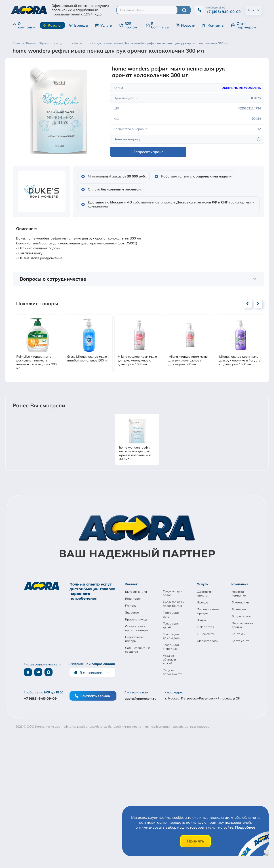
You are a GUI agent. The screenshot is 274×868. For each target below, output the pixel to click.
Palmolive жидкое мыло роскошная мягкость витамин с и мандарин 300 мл (36, 362)
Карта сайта (241, 641)
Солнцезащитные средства (138, 650)
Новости (185, 25)
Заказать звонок (93, 696)
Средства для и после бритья (174, 604)
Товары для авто (171, 615)
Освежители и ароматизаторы (137, 628)
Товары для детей (171, 625)
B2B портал (128, 25)
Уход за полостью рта (173, 672)
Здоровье (132, 612)
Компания (240, 584)
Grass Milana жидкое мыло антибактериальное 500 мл (88, 359)
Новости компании (239, 593)
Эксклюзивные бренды (208, 611)
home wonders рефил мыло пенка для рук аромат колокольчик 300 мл (135, 453)
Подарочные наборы (134, 639)
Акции (202, 620)
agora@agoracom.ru (140, 699)
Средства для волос (173, 593)
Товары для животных (171, 647)
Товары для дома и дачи (172, 636)
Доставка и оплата (205, 593)
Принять (196, 841)
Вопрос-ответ (242, 616)
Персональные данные (242, 625)
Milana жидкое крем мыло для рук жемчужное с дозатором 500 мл (188, 360)
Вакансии (239, 609)
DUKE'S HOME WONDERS (241, 88)
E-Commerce (157, 25)
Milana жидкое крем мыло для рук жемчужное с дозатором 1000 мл (137, 360)
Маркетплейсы (208, 641)
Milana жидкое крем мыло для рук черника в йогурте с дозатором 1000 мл (240, 360)
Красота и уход (136, 619)
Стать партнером (244, 25)
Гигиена (131, 605)
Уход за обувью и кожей (169, 659)
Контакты (213, 25)
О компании (24, 25)
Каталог (52, 25)
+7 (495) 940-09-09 (223, 12)
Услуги (104, 25)
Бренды (78, 25)
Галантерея (133, 599)
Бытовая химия (136, 592)
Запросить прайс (148, 152)
